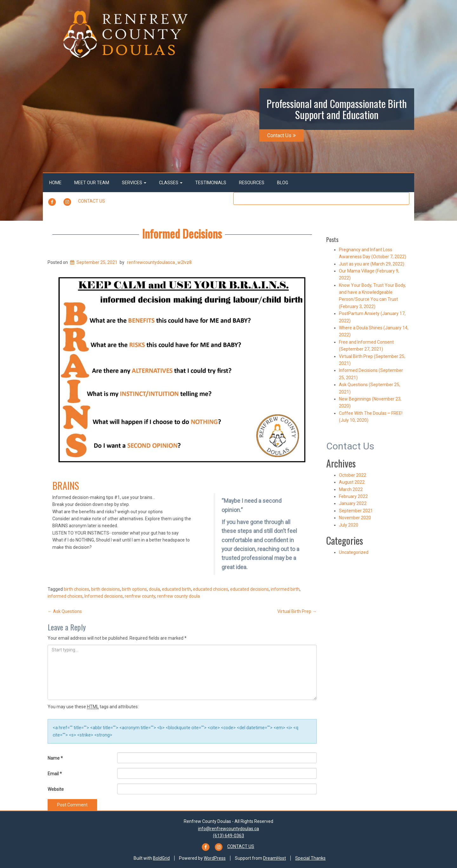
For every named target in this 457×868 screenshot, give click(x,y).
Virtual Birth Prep (297, 611)
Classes (171, 183)
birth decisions (106, 589)
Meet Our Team (92, 183)
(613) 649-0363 (228, 836)
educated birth (176, 589)
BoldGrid (161, 858)
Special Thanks (310, 858)
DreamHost (275, 858)
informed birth (285, 589)
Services (134, 183)
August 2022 (352, 482)
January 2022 (353, 503)
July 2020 (349, 525)
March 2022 (351, 489)
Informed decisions (104, 596)
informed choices (65, 596)
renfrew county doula (179, 596)
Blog (283, 183)
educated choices (211, 589)
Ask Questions (65, 611)
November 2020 (355, 518)
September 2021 (356, 511)
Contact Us (281, 135)
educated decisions (249, 589)
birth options (134, 589)
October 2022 (353, 475)
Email (55, 774)
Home (55, 183)
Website (56, 789)
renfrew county (140, 596)
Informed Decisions (182, 233)
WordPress (215, 858)
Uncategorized (354, 552)
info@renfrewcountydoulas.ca (228, 829)
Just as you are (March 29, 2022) (372, 264)
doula (154, 589)
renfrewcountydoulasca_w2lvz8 (159, 262)
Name (55, 758)
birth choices (76, 589)
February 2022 (353, 496)
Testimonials (211, 183)
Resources (252, 183)
